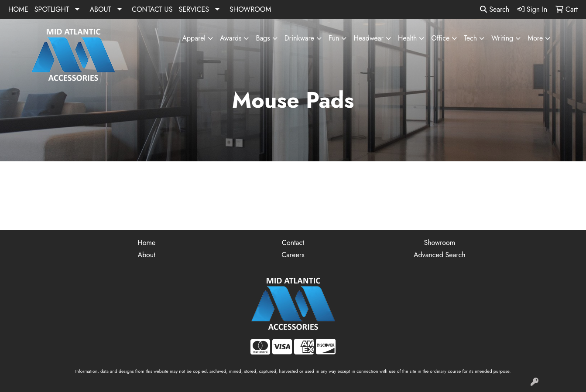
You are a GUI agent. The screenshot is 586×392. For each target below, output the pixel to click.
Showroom (439, 243)
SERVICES (194, 9)
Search (495, 9)
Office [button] (440, 38)
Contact (293, 243)
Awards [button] (231, 38)
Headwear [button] (368, 38)
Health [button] (407, 38)
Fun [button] (334, 38)
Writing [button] (502, 38)
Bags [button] (263, 38)
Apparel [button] (194, 38)
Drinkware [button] (299, 38)
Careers (293, 255)
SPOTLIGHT (52, 9)
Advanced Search (440, 255)
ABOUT (100, 9)
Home (146, 243)
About (146, 255)
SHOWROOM (250, 9)
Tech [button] (470, 38)
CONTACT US (152, 9)
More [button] (535, 38)
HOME (18, 9)
